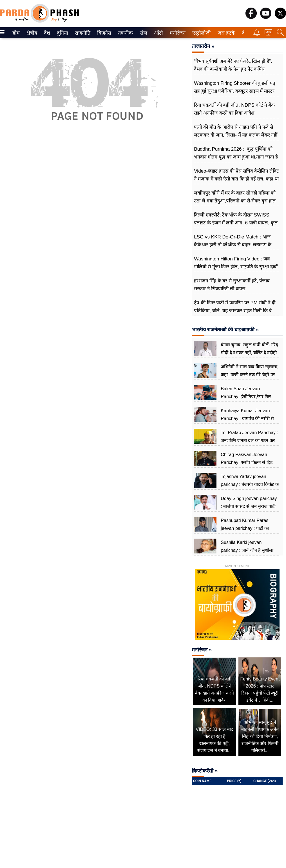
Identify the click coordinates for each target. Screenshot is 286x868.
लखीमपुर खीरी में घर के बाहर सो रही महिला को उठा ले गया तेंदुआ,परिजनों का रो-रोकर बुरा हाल (235, 197)
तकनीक (125, 33)
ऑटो (158, 33)
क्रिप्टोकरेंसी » (205, 771)
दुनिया (62, 33)
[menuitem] (16, 33)
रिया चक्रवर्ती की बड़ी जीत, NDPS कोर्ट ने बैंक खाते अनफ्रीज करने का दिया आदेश (234, 109)
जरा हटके (225, 33)
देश (47, 33)
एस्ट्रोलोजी (200, 33)
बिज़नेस (103, 33)
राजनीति (82, 33)
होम (16, 33)
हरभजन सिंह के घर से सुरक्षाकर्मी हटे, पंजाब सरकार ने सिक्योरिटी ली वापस (232, 285)
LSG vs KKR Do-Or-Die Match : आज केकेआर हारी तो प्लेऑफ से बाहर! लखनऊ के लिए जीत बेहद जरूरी (233, 245)
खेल (143, 33)
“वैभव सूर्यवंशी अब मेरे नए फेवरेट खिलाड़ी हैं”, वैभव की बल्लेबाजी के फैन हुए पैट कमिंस (233, 65)
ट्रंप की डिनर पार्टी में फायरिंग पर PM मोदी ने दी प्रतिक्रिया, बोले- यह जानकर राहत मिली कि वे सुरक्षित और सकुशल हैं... (235, 311)
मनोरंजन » (202, 650)
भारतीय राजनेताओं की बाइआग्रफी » (225, 330)
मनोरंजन (177, 33)
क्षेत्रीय (31, 33)
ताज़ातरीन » (203, 46)
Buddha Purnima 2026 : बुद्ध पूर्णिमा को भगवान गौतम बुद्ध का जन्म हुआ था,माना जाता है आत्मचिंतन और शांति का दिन (236, 157)
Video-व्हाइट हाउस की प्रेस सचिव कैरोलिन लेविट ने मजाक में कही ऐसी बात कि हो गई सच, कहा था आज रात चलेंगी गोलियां (236, 179)
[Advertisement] (94, 189)
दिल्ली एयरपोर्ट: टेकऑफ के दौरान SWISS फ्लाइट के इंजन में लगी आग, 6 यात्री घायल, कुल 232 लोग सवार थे (236, 223)
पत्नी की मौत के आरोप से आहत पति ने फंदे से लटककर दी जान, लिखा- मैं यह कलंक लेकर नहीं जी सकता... (236, 135)
